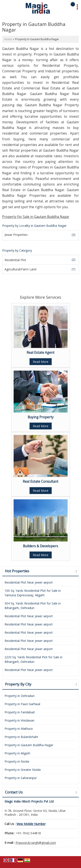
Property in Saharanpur (21, 778)
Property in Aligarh (17, 753)
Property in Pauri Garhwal (22, 704)
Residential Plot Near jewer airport (29, 582)
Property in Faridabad (20, 712)
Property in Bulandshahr (21, 737)
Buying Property (41, 417)
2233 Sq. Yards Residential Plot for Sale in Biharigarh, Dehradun (33, 659)
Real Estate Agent (40, 353)
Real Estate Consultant (40, 482)
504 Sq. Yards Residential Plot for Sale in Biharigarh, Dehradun (33, 606)
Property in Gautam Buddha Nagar (29, 745)
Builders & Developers (40, 546)
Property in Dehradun (20, 696)
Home (8, 39)
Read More (41, 362)
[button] (31, 824)
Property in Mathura (19, 729)
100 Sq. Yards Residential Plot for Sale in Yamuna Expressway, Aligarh (33, 593)
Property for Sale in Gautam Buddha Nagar (36, 217)
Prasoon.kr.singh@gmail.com (36, 843)
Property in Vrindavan (19, 720)
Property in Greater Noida (23, 770)
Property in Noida (17, 761)
